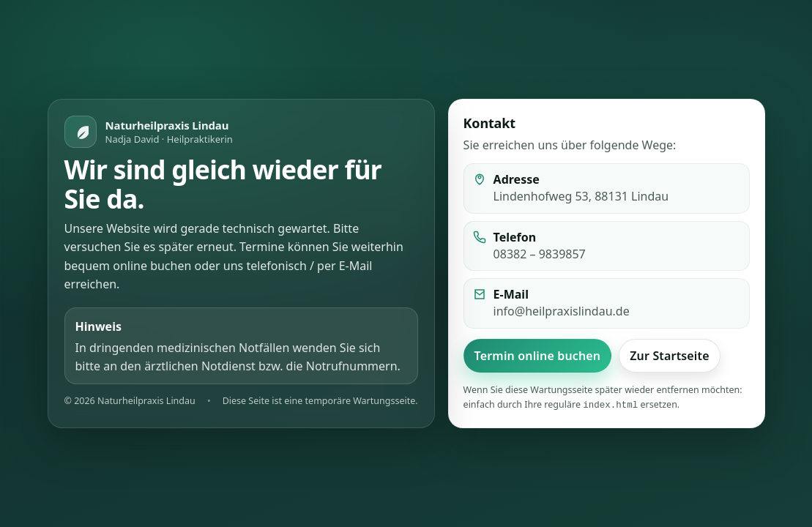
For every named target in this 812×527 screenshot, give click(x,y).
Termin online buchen (538, 356)
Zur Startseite (670, 356)
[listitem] (607, 247)
